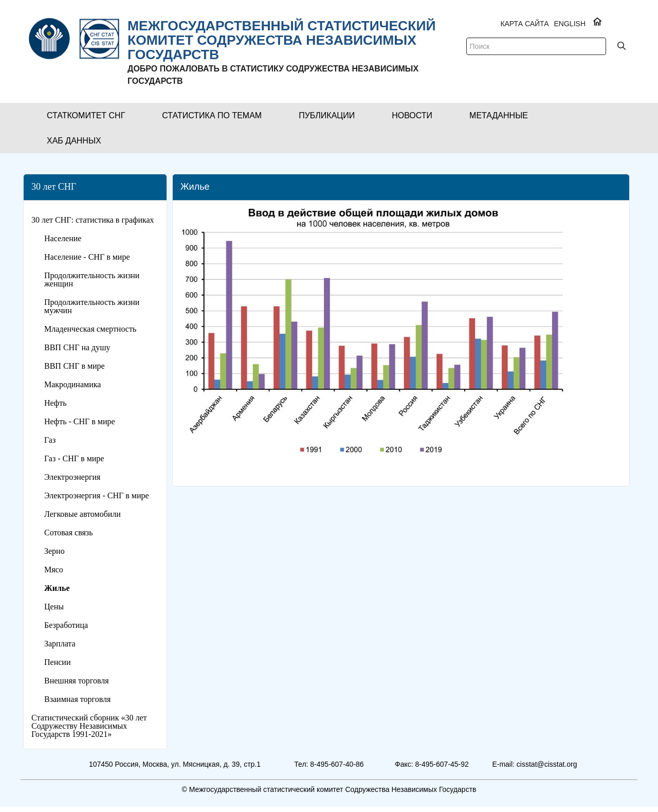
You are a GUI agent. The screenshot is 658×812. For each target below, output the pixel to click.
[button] (86, 115)
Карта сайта (524, 24)
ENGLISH (570, 24)
